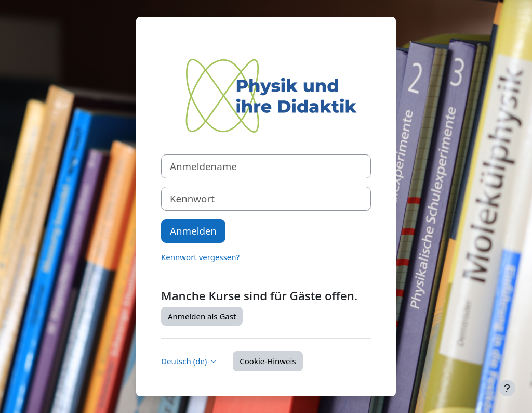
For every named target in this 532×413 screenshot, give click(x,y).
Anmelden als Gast (202, 316)
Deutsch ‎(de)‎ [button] (185, 361)
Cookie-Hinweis (268, 361)
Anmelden (193, 231)
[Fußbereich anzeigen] (507, 388)
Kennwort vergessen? (200, 257)
